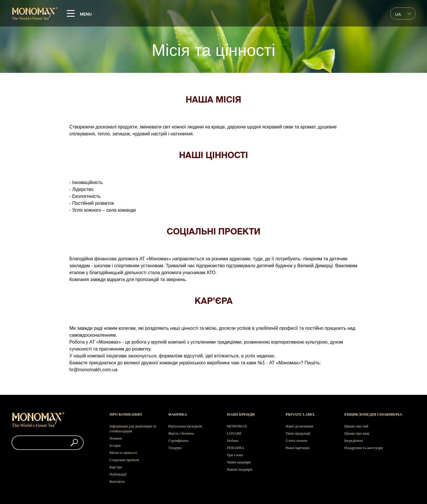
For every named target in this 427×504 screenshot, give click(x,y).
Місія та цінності (123, 453)
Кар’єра (116, 467)
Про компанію (126, 414)
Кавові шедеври (239, 469)
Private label (301, 414)
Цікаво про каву (357, 433)
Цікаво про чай (356, 426)
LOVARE (234, 433)
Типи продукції (298, 433)
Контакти (117, 481)
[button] (74, 443)
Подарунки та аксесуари (364, 448)
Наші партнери (298, 448)
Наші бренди (241, 414)
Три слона (235, 455)
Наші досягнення (299, 426)
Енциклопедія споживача (373, 414)
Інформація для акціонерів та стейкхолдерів (133, 429)
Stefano (233, 440)
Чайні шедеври (239, 462)
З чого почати (297, 440)
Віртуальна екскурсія (185, 426)
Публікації (118, 474)
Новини (116, 438)
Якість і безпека (181, 433)
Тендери (175, 448)
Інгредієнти (353, 440)
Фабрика (178, 414)
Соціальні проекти (124, 460)
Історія (115, 445)
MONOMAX (237, 426)
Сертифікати (178, 440)
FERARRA (236, 448)
